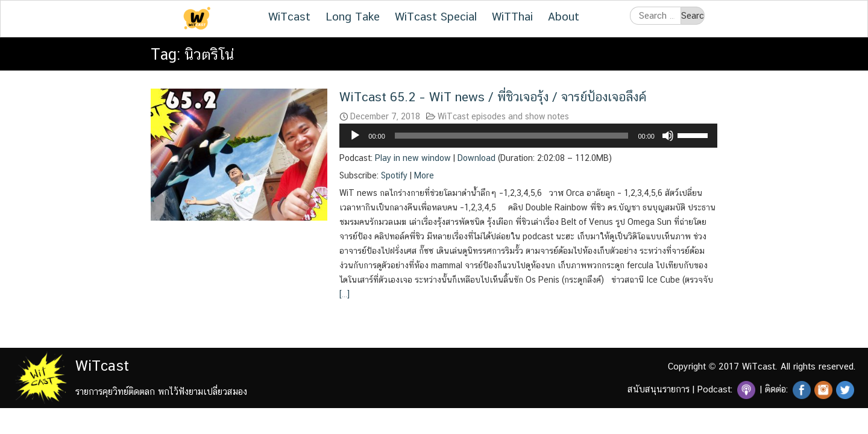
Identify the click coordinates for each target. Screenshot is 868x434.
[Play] (355, 136)
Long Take (353, 16)
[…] (344, 294)
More (424, 175)
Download (476, 158)
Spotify (394, 175)
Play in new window (413, 158)
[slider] (512, 136)
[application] (528, 136)
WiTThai (512, 16)
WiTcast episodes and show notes (503, 116)
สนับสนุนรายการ (659, 389)
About (564, 16)
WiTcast (289, 16)
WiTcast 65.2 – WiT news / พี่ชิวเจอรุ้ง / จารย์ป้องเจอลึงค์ (493, 97)
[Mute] (668, 136)
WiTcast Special (436, 16)
